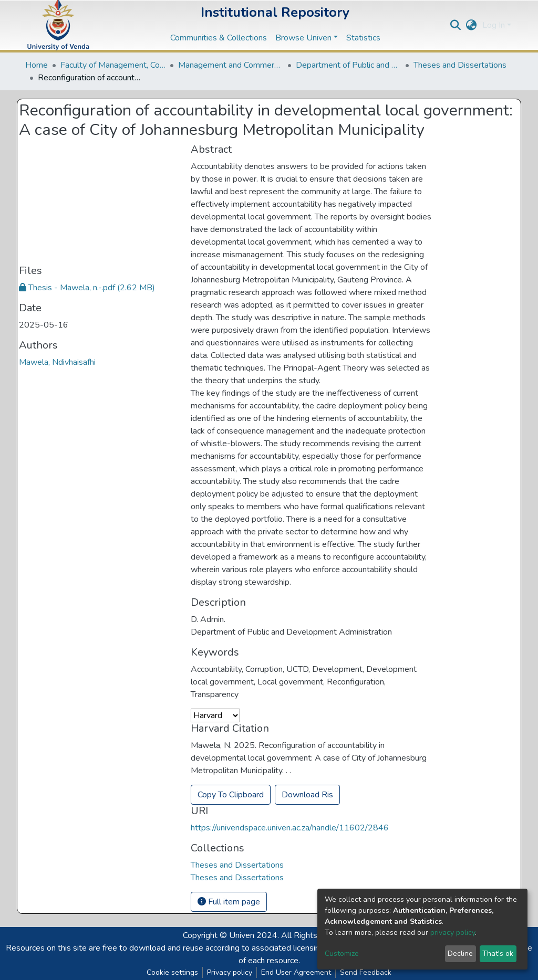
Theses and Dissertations (460, 65)
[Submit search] (456, 25)
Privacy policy (230, 972)
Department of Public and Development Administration (348, 65)
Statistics (363, 38)
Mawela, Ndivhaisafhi (57, 362)
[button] (472, 25)
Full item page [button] (229, 902)
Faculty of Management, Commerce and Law (113, 65)
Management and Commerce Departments (231, 65)
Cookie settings (172, 972)
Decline (460, 953)
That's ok (498, 953)
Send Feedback (366, 972)
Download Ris (307, 795)
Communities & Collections (219, 38)
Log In (494, 25)
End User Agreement (296, 972)
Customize (342, 953)
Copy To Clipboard (231, 795)
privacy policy (453, 932)
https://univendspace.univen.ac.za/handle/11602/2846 (290, 828)
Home (37, 65)
